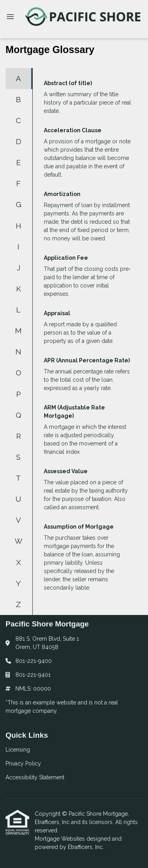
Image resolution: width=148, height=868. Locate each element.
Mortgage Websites (61, 839)
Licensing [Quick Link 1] (18, 750)
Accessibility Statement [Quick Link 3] (35, 777)
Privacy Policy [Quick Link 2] (23, 763)
